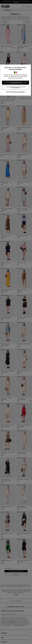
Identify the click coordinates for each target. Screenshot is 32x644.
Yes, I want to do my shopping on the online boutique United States (16, 83)
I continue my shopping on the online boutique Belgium (16, 87)
